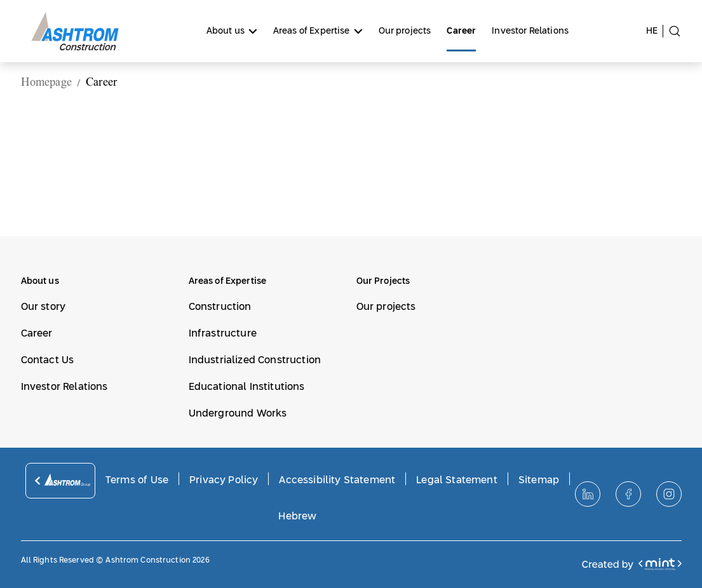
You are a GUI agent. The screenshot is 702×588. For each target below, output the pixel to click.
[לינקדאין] (588, 494)
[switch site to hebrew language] (655, 31)
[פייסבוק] (628, 494)
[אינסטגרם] (669, 494)
